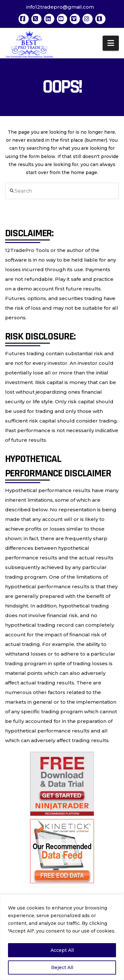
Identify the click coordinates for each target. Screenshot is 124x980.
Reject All (62, 967)
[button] (111, 43)
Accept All (62, 950)
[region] (62, 937)
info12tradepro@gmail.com (60, 7)
